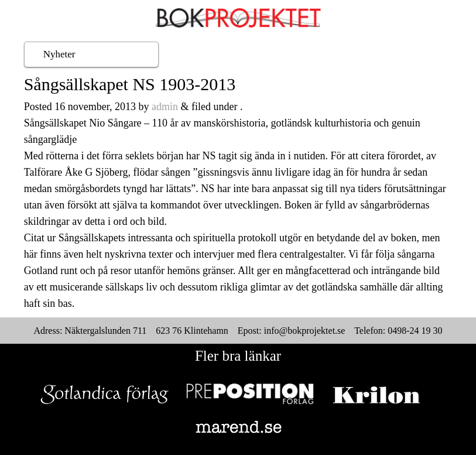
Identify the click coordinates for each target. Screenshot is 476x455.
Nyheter (59, 54)
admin (165, 107)
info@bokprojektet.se (305, 331)
